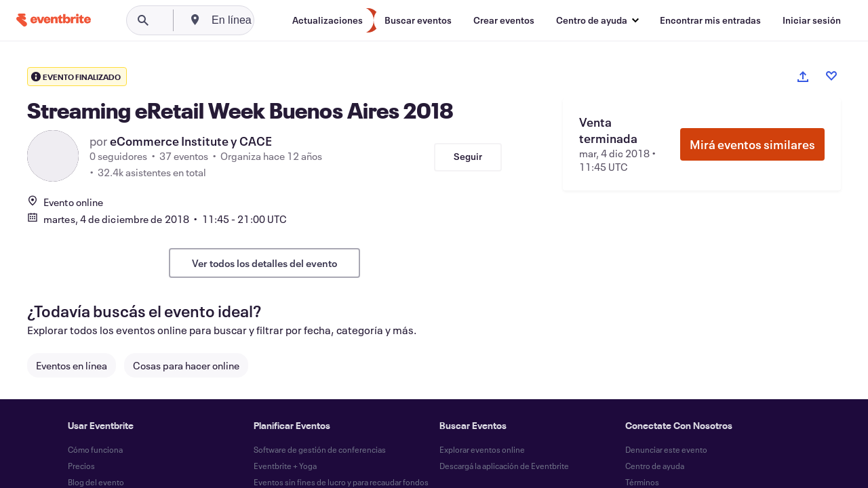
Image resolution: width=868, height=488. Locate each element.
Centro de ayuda (655, 466)
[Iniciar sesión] (812, 20)
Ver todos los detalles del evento (264, 263)
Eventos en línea (72, 365)
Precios (81, 466)
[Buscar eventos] (418, 20)
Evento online (65, 202)
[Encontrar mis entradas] (710, 20)
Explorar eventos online (482, 449)
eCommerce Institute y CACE (191, 141)
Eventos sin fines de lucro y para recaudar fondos (341, 482)
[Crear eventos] (504, 20)
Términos (642, 482)
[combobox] (279, 20)
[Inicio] (54, 20)
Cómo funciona (95, 449)
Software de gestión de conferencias (320, 449)
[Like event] (831, 76)
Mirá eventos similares (752, 144)
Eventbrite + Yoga (285, 466)
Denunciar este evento (666, 449)
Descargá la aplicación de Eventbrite (504, 466)
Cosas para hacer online (186, 365)
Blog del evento (96, 482)
